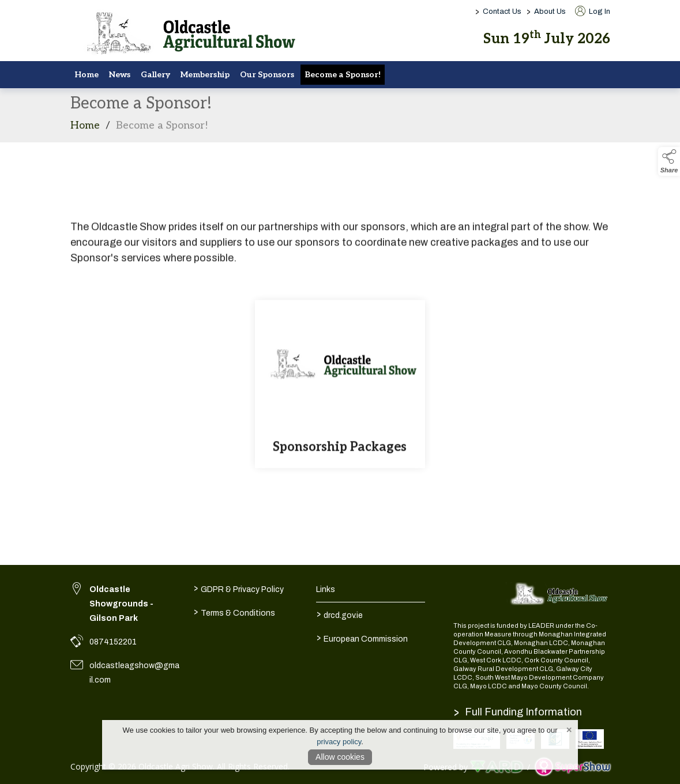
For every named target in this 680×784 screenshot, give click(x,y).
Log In (593, 12)
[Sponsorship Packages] (340, 387)
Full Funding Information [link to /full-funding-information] (518, 712)
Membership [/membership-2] (205, 75)
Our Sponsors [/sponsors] (267, 75)
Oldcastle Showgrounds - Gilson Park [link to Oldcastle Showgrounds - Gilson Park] (121, 604)
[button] (669, 161)
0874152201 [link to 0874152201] (113, 642)
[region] (340, 224)
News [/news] (120, 75)
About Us (550, 12)
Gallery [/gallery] (155, 75)
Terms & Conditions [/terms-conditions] (234, 612)
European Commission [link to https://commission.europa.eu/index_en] (362, 638)
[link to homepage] (186, 34)
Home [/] (87, 75)
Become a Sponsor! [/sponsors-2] (343, 75)
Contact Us (502, 12)
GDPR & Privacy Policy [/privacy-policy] (239, 589)
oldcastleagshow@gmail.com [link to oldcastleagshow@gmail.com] (134, 673)
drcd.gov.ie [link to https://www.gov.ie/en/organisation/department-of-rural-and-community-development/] (340, 615)
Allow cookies (340, 757)
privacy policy (339, 742)
